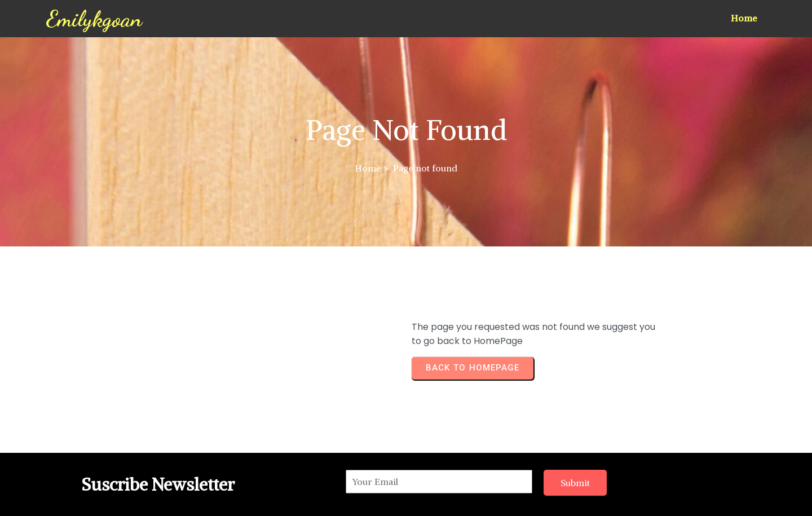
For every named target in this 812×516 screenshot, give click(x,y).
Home (368, 168)
